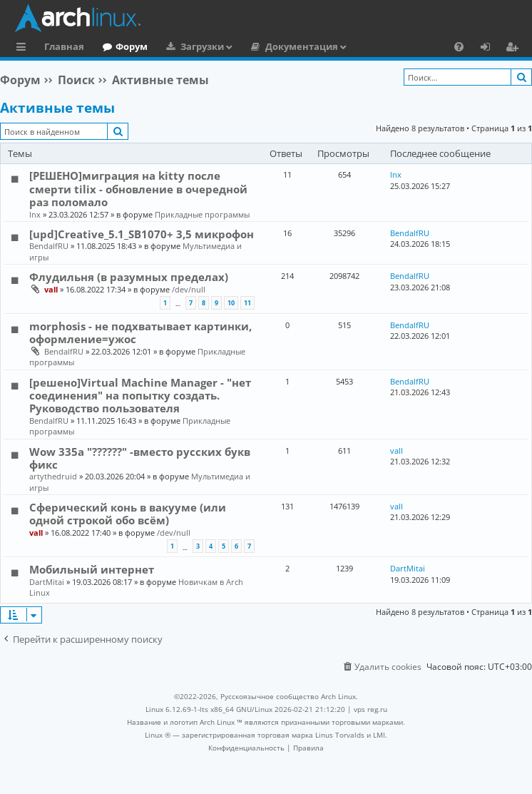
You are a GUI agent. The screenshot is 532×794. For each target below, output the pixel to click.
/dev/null (189, 289)
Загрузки (202, 46)
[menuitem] (459, 46)
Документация (302, 46)
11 (247, 303)
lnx (35, 214)
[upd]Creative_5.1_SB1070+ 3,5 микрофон (142, 234)
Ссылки (24, 49)
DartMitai (47, 582)
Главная (64, 46)
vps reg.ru (370, 709)
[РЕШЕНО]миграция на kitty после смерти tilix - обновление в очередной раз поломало (138, 189)
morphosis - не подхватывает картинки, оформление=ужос (140, 332)
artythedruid (53, 476)
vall (51, 289)
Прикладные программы (202, 214)
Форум (132, 46)
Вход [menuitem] (490, 49)
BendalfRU (49, 246)
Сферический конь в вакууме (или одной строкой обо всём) (128, 514)
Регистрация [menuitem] (515, 49)
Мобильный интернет (92, 569)
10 (231, 303)
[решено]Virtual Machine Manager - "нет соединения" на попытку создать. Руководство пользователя (140, 396)
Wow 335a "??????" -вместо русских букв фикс (140, 458)
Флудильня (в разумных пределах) (129, 277)
